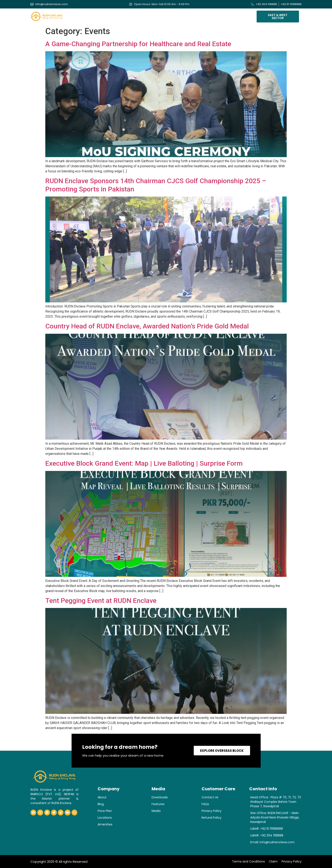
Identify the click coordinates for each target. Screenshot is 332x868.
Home (81, 15)
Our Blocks (121, 15)
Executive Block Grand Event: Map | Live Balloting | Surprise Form (144, 463)
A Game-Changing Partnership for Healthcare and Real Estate (138, 44)
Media (210, 15)
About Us (98, 15)
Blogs (196, 15)
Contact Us (229, 15)
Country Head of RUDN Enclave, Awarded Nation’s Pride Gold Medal (147, 326)
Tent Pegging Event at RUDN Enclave (101, 601)
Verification (174, 15)
